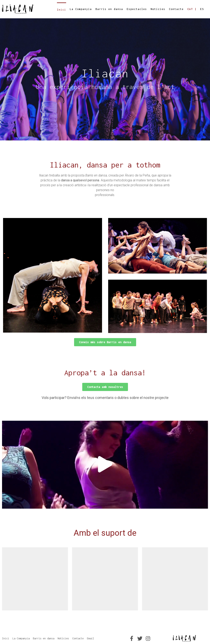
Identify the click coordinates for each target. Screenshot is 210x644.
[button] (105, 342)
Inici (62, 10)
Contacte (176, 9)
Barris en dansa (109, 9)
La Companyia (81, 9)
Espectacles (137, 9)
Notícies (158, 9)
